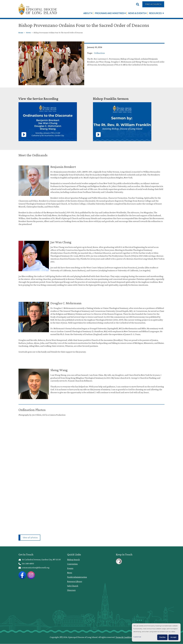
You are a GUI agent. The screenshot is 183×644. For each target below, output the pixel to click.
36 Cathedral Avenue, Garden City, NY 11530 (40, 560)
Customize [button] (137, 637)
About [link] (87, 13)
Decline (162, 637)
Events (70, 568)
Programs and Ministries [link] (109, 13)
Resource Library (75, 581)
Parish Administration (77, 577)
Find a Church (153, 4)
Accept (173, 637)
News (28, 33)
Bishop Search (73, 560)
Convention (72, 564)
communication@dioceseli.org (34, 568)
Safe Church (73, 586)
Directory (71, 590)
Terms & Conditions (124, 637)
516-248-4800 (26, 564)
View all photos (30, 538)
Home (21, 33)
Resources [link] (156, 13)
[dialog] (156, 633)
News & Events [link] (137, 13)
